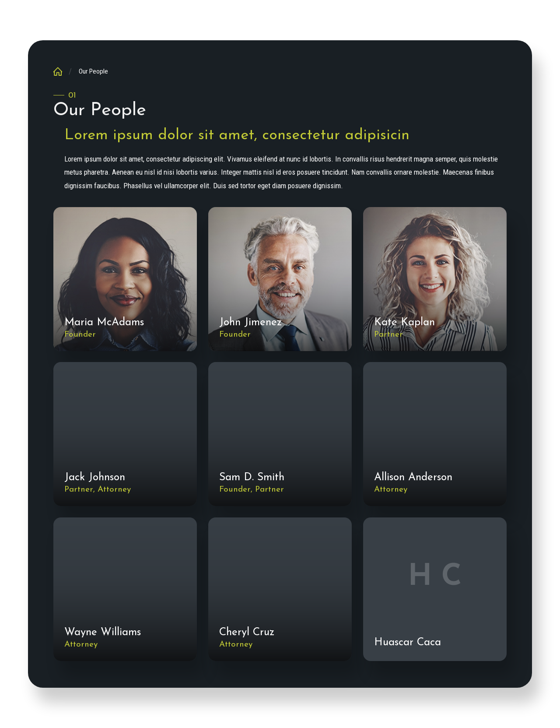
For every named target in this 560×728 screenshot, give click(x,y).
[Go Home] (61, 71)
